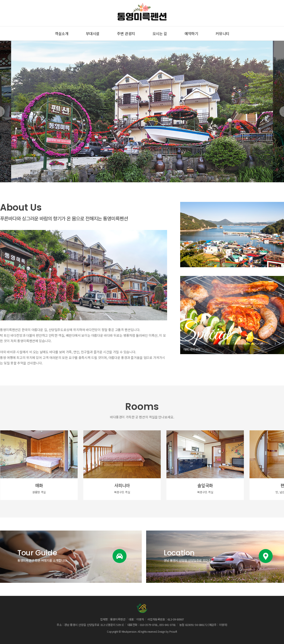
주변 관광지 (126, 33)
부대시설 (93, 33)
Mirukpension (129, 631)
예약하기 (191, 33)
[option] (142, 112)
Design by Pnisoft (167, 631)
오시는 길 (160, 33)
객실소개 (62, 33)
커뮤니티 (222, 33)
